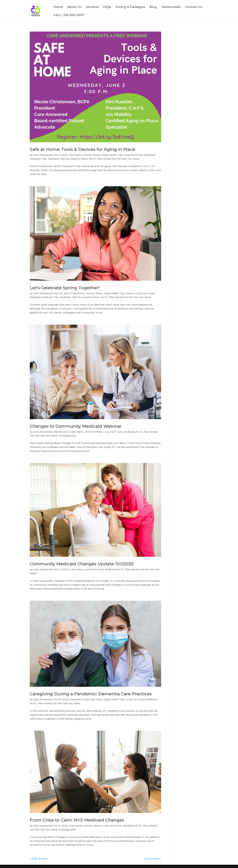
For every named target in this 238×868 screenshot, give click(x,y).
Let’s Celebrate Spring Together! (65, 288)
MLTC (92, 159)
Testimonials (171, 7)
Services (92, 7)
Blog (153, 7)
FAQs (107, 7)
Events (130, 293)
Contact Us (194, 7)
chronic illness (92, 155)
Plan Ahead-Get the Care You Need (118, 159)
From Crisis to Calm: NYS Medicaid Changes (77, 820)
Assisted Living (79, 699)
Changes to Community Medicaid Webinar (76, 426)
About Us (74, 7)
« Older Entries (39, 859)
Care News (76, 155)
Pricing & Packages (130, 7)
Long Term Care (134, 155)
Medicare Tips (38, 159)
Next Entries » (153, 859)
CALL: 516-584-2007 (69, 15)
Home (58, 7)
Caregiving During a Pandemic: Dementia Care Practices (91, 694)
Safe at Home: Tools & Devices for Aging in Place (82, 149)
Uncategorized (67, 436)
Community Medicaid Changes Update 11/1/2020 (82, 564)
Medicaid (150, 155)
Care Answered (43, 155)
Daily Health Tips (112, 155)
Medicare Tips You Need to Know (68, 159)
